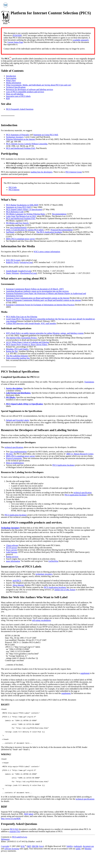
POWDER (17, 35)
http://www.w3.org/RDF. (11, 832)
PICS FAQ (14, 843)
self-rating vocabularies (41, 620)
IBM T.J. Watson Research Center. (80, 454)
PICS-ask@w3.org (19, 851)
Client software (12, 545)
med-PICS (17, 581)
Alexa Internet (18, 585)
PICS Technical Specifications (20, 371)
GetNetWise (53, 561)
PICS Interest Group (74, 172)
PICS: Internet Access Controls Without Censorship (27, 144)
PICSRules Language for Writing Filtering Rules (25, 214)
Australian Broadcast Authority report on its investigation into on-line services (37, 291)
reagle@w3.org (25, 271)
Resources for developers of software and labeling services (29, 89)
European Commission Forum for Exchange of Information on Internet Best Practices (40, 305)
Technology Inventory (15, 137)
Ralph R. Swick (12, 262)
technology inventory (44, 574)
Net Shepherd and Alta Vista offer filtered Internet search (29, 241)
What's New (11, 80)
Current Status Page (15, 42)
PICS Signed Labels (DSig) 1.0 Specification (24, 209)
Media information (13, 83)
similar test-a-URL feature (65, 590)
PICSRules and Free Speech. (17, 223)
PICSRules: (11, 397)
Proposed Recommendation (62, 230)
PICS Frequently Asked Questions (20, 109)
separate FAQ (15, 845)
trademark (78, 860)
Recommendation (59, 214)
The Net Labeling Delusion (17, 356)
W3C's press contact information (47, 252)
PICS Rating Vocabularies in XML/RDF (22, 205)
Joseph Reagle (12, 271)
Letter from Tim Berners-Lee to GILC (21, 216)
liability (70, 860)
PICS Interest (14, 190)
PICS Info (13, 187)
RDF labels (29, 828)
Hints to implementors (15, 463)
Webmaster (5, 853)
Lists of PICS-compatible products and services (25, 92)
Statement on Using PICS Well (46, 135)
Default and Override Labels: (18, 420)
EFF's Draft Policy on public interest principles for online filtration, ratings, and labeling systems (45, 333)
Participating (11, 78)
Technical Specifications (16, 87)
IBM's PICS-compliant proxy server (20, 239)
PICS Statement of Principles (18, 135)
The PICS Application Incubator (49, 232)
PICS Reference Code (15, 212)
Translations (89, 382)
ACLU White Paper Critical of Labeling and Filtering (27, 342)
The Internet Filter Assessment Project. (22, 338)
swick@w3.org (26, 262)
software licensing (12, 863)
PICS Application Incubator (64, 465)
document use (88, 860)
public (78, 863)
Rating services (12, 557)
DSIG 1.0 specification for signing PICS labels (25, 230)
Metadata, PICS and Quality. (17, 349)
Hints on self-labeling (15, 94)
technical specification (83, 493)
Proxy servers (11, 550)
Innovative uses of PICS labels (18, 96)
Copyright (5, 860)
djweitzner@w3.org (28, 273)
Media (31, 246)
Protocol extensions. (14, 458)
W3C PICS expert (13, 260)
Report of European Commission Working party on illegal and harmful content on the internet (44, 300)
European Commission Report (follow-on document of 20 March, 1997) (35, 289)
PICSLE (9, 454)
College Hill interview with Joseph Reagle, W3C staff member (31, 323)
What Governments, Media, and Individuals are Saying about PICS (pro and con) (38, 85)
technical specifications (14, 447)
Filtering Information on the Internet (21, 139)
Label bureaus (12, 552)
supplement (85, 673)
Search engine (12, 559)
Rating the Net (12, 351)
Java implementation (18, 228)
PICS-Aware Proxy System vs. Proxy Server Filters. (27, 344)
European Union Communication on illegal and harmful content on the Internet (38, 298)
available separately (81, 40)
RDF (8, 98)
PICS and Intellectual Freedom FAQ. (21, 148)
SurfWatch (10, 232)
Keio (41, 860)
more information (13, 561)
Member (88, 863)
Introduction (11, 76)
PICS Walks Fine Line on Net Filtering (22, 317)
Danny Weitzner (12, 273)
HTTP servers (12, 548)
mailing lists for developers (42, 172)
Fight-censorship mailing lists (18, 358)
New (14, 200)
